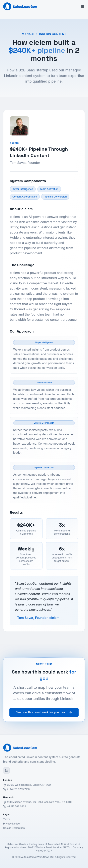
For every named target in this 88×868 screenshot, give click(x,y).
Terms (7, 821)
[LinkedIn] (6, 772)
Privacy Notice (11, 825)
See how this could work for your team (44, 712)
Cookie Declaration (14, 830)
